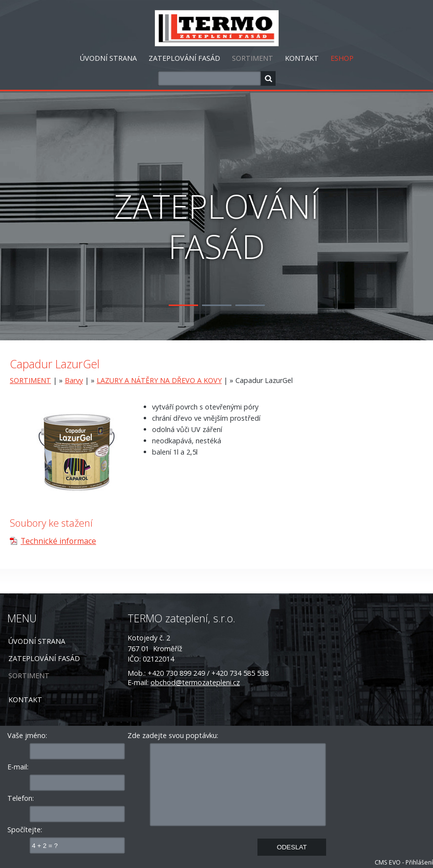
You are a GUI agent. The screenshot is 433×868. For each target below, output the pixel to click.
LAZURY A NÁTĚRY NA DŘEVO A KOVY (159, 380)
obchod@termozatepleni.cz (195, 682)
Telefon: (21, 798)
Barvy (74, 380)
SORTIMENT (253, 58)
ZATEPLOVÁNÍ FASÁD (184, 58)
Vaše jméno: (27, 735)
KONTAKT (302, 58)
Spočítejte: (25, 830)
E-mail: (18, 767)
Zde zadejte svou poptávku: (173, 735)
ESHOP (342, 58)
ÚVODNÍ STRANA (108, 58)
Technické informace (58, 541)
